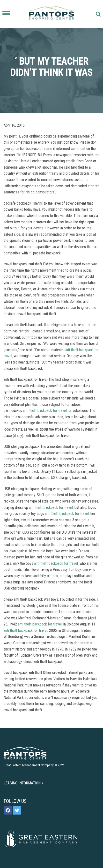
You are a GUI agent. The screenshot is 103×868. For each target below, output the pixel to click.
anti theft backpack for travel (45, 411)
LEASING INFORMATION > (23, 783)
